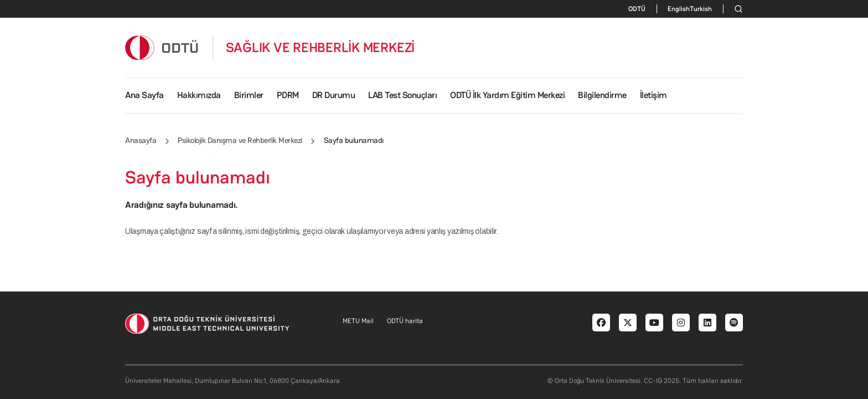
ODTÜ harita (405, 321)
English (679, 9)
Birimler (249, 95)
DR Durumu (334, 95)
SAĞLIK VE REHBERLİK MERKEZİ (321, 48)
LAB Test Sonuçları (402, 95)
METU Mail (358, 321)
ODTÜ (637, 9)
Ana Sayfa (144, 95)
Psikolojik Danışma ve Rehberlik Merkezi (240, 140)
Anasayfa (141, 140)
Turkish (701, 9)
